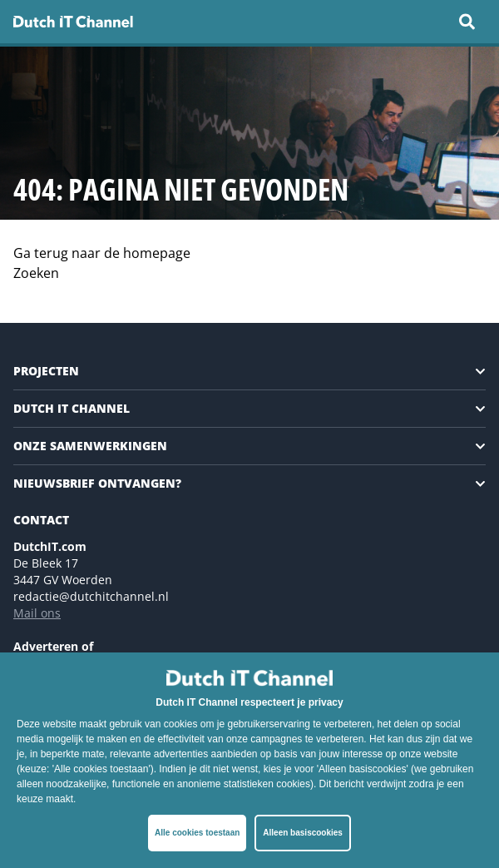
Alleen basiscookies (303, 833)
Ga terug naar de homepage (102, 253)
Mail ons (37, 613)
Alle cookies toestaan (197, 833)
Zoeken (36, 273)
